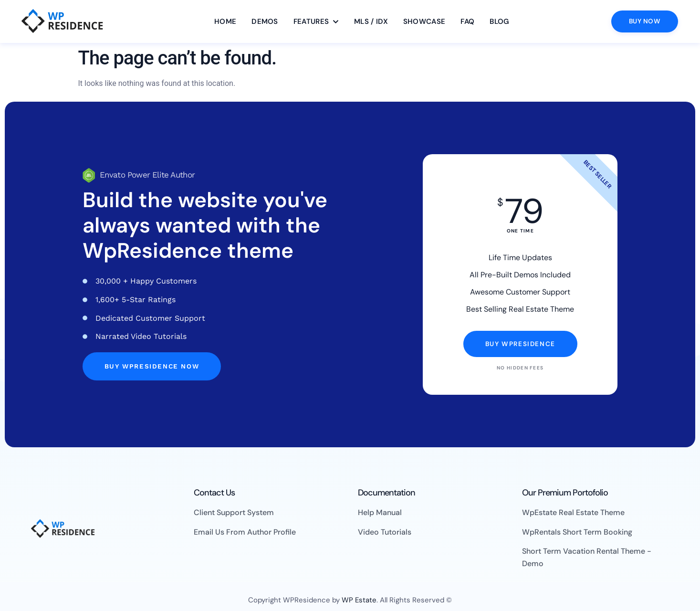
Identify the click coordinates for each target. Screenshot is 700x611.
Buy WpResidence (520, 344)
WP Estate (359, 600)
